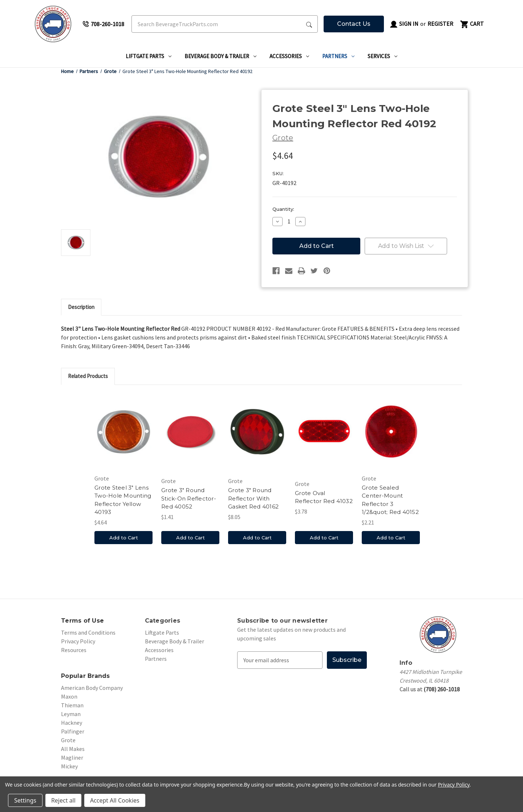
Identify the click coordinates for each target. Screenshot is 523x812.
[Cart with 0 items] (471, 24)
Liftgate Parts (149, 56)
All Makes (73, 749)
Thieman (72, 705)
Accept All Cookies (115, 800)
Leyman (71, 714)
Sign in (404, 24)
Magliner (72, 757)
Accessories (289, 56)
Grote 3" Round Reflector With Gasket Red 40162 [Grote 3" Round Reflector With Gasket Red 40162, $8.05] (253, 498)
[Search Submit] (309, 24)
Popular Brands (86, 676)
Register (440, 24)
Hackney (72, 723)
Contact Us (354, 24)
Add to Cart (124, 538)
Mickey (69, 766)
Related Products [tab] (88, 376)
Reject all (63, 800)
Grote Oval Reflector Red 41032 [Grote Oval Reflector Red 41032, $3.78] (324, 497)
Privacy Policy (78, 641)
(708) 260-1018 (442, 689)
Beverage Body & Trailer (220, 56)
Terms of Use (82, 621)
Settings (25, 800)
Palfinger (73, 731)
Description (81, 307)
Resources (74, 650)
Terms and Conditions (88, 632)
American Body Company (92, 688)
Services (382, 56)
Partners (338, 56)
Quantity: (283, 209)
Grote (68, 740)
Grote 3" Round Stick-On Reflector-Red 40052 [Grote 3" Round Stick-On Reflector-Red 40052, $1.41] (189, 498)
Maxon (69, 696)
